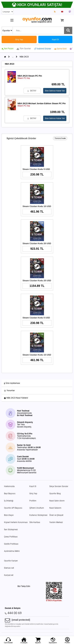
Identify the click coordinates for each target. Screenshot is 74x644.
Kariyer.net (9, 575)
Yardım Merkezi (56, 522)
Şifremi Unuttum (37, 508)
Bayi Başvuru (10, 494)
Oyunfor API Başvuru (13, 508)
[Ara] (68, 30)
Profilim (33, 501)
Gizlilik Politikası (11, 544)
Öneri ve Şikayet (56, 515)
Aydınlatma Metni (12, 551)
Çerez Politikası (11, 537)
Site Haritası (35, 522)
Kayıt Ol (33, 486)
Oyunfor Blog (55, 494)
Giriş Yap (33, 494)
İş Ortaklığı (9, 501)
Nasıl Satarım (55, 508)
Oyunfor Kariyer (11, 561)
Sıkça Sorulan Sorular (59, 486)
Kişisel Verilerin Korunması (16, 522)
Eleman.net (9, 568)
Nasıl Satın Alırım (57, 501)
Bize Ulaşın (9, 515)
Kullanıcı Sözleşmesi (38, 515)
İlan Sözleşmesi (11, 530)
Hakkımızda (9, 486)
